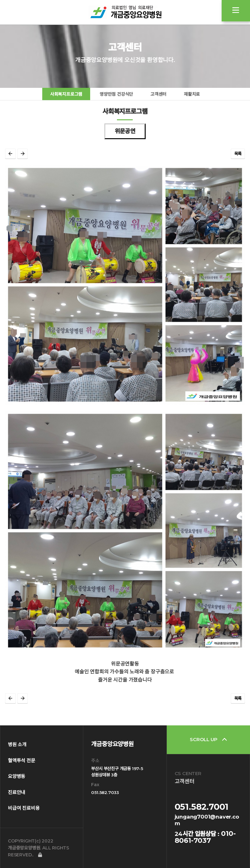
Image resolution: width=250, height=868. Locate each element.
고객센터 (158, 94)
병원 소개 (17, 744)
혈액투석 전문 (22, 760)
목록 (238, 154)
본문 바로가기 (0, 0)
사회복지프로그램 (66, 94)
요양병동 (17, 776)
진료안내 (17, 792)
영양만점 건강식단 (116, 94)
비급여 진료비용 (24, 808)
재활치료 (192, 94)
